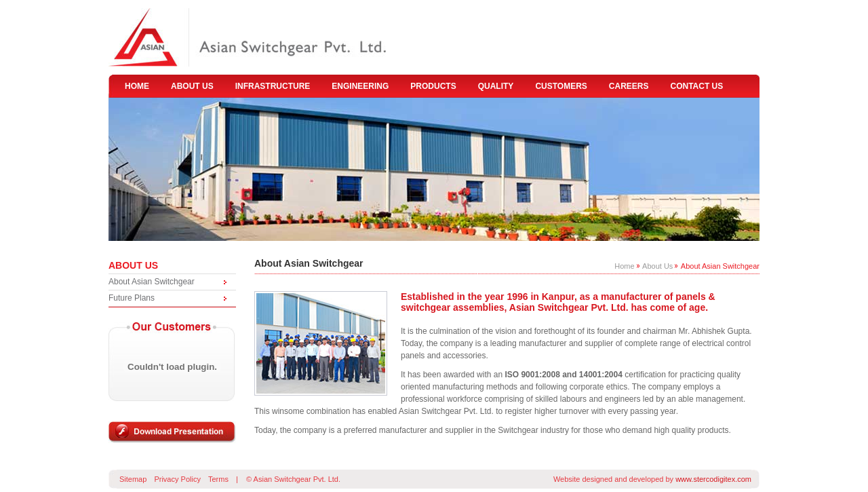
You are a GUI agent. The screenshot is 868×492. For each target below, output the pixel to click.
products (433, 86)
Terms (218, 479)
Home (624, 266)
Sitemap (133, 479)
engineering (360, 86)
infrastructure (273, 86)
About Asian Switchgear (152, 282)
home (137, 86)
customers (561, 86)
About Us (657, 266)
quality (496, 86)
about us (192, 86)
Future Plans (132, 298)
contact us (697, 86)
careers (629, 86)
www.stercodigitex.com (713, 479)
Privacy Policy (177, 479)
